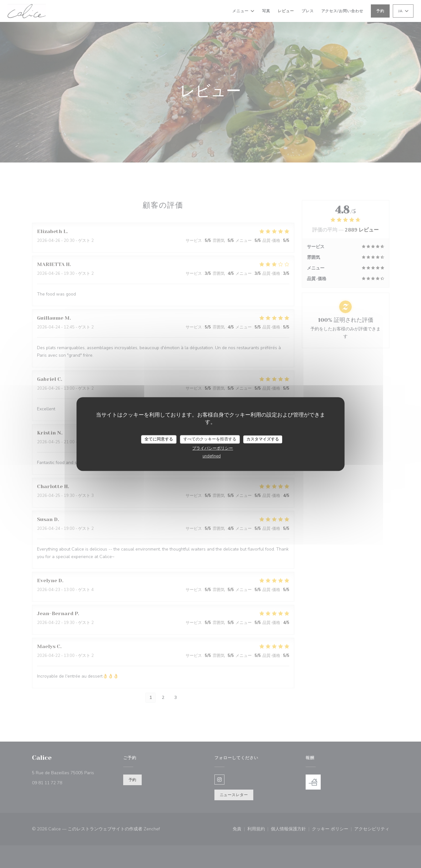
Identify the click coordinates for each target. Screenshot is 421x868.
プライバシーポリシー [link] (213, 448)
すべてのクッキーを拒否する (210, 439)
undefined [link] (212, 456)
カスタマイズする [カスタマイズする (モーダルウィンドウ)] (263, 439)
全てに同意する (159, 439)
